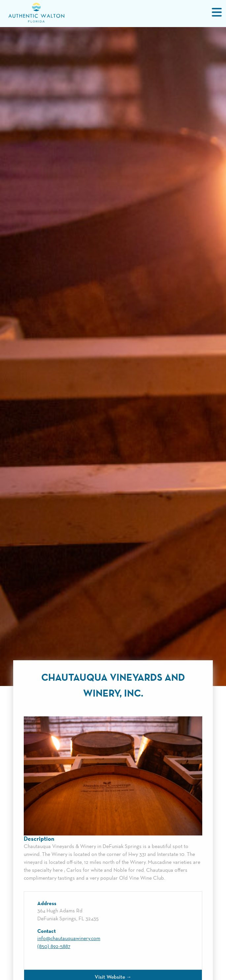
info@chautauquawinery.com (69, 939)
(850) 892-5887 (54, 947)
